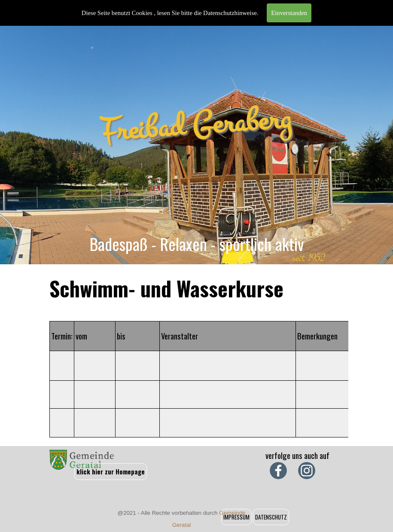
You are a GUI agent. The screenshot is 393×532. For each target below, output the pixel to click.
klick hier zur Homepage (111, 472)
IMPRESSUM (236, 517)
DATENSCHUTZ (271, 517)
